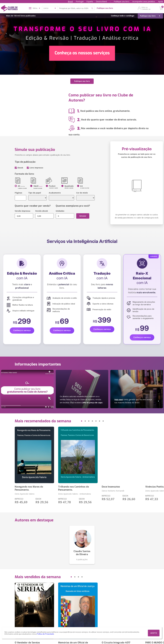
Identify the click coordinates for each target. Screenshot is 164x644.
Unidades (60, 211)
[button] (77, 421)
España (90, 1)
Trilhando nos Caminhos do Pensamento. (74, 488)
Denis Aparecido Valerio (25, 494)
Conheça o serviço (22, 330)
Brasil (70, 1)
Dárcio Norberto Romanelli (113, 491)
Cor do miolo (82, 193)
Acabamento (55, 193)
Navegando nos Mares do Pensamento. (29, 488)
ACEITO (154, 633)
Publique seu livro (122, 1)
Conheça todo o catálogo (123, 16)
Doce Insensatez (111, 487)
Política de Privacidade (45, 634)
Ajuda (161, 1)
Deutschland (101, 1)
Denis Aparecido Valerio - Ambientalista (75, 494)
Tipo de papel (35, 193)
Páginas (18, 193)
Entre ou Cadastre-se (146, 8)
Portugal (80, 1)
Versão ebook (42, 211)
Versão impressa (22, 211)
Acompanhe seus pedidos (144, 1)
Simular (83, 216)
